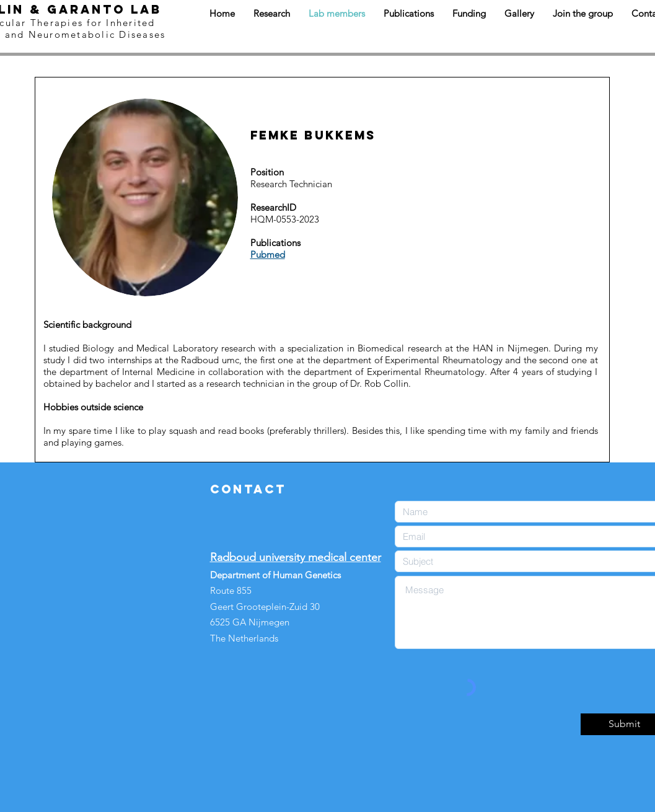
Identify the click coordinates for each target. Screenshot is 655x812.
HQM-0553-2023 (285, 219)
